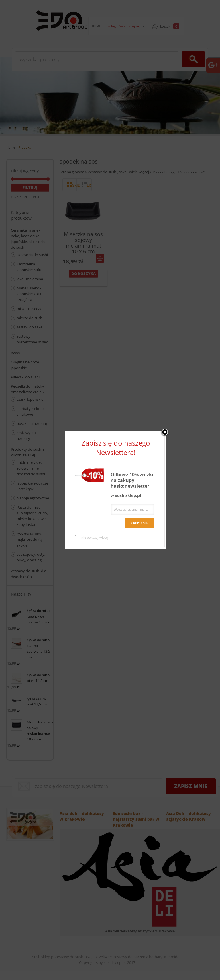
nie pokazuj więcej (92, 537)
